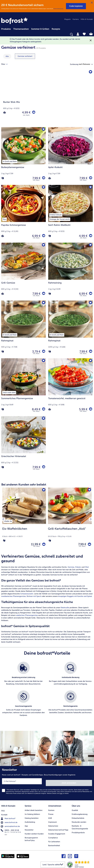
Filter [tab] (6, 64)
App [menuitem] (26, 825)
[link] (15, 21)
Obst (87, 568)
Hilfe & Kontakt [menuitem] (87, 19)
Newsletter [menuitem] (29, 828)
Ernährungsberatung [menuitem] (80, 813)
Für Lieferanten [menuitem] (54, 840)
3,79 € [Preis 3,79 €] (36, 351)
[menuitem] (6, 29)
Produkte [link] (6, 29)
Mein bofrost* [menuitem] (8, 817)
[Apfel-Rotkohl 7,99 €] (70, 156)
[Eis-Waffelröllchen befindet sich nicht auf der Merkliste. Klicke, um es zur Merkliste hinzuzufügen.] (43, 490)
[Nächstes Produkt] (90, 520)
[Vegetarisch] (3, 178)
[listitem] (8, 521)
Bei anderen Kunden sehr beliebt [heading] (24, 484)
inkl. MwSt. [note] (37, 547)
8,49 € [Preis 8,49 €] (36, 409)
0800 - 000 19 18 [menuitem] (10, 828)
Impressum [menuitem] (53, 821)
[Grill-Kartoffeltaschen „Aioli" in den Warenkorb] (89, 545)
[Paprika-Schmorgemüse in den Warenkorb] (43, 236)
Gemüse (71, 568)
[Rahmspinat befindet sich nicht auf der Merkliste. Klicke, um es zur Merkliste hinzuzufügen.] (43, 303)
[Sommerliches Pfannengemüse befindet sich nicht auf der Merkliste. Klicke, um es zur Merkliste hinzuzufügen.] (43, 361)
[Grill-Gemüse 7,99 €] (23, 272)
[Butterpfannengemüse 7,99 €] (23, 156)
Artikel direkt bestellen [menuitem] (34, 809)
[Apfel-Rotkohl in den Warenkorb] (90, 178)
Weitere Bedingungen (58, 9)
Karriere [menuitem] (76, 19)
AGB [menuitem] (50, 817)
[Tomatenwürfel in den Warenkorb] (90, 409)
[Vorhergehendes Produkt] (4, 520)
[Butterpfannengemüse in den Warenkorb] (43, 178)
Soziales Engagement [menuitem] (57, 832)
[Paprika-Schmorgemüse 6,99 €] (23, 214)
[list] (47, 693)
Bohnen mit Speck (34, 597)
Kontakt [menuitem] (4, 813)
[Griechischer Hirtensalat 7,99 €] (23, 445)
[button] (76, 6)
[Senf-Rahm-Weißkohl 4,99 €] (70, 214)
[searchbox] (3, 34)
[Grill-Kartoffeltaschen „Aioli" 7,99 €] (70, 520)
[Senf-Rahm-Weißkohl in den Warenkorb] (90, 236)
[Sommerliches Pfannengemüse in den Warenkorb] (43, 409)
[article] (47, 600)
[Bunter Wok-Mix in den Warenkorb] (33, 112)
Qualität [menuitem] (75, 809)
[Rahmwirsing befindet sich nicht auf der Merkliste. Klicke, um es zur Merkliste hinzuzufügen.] (90, 245)
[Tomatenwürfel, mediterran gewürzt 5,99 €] (70, 387)
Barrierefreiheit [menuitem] (54, 844)
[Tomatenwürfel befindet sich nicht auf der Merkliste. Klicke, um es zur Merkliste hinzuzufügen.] (90, 361)
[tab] (78, 34)
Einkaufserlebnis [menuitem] (78, 817)
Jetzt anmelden (69, 782)
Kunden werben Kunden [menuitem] (34, 832)
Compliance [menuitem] (53, 836)
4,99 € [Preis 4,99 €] (26, 112)
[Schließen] (92, 3)
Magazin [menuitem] (67, 19)
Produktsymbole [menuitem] (78, 831)
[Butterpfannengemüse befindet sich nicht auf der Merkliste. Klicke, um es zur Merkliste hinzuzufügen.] (43, 130)
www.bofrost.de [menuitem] (9, 821)
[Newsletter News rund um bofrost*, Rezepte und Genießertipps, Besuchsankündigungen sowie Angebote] (47, 783)
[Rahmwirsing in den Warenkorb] (90, 294)
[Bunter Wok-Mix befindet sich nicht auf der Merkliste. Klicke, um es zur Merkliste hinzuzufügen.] (90, 72)
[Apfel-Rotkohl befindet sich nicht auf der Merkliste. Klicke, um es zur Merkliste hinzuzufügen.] (90, 130)
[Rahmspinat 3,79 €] (23, 329)
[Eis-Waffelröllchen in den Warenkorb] (43, 545)
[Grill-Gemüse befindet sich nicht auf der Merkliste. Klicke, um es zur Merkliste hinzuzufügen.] (43, 245)
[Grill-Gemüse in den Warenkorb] (43, 294)
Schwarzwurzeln (27, 595)
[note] (24, 534)
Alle (7, 56)
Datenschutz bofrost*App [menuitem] (58, 828)
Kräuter (78, 568)
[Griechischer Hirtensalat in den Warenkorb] (43, 467)
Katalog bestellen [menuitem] (32, 817)
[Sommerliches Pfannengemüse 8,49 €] (23, 387)
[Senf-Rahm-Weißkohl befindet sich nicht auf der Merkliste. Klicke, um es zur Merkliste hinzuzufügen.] (90, 188)
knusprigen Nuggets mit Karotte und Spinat (75, 597)
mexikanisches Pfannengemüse (13, 597)
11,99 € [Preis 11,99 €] (34, 545)
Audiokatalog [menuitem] (30, 821)
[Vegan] (5, 112)
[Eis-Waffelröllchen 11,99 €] (24, 520)
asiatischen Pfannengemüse (27, 616)
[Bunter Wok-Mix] (47, 98)
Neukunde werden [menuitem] (79, 821)
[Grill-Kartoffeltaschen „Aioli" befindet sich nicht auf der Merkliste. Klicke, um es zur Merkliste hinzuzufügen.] (89, 490)
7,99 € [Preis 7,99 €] (36, 178)
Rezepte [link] (56, 29)
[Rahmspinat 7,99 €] (70, 329)
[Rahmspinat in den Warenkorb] (43, 352)
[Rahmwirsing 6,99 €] (70, 272)
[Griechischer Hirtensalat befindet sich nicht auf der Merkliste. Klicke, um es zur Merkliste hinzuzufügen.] (43, 419)
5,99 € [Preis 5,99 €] (83, 409)
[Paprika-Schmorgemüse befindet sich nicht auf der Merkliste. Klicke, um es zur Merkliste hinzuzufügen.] (43, 188)
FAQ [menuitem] (3, 809)
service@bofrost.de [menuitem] (11, 824)
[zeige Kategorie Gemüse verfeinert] (25, 56)
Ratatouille (65, 609)
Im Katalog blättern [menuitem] (32, 813)
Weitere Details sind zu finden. (58, 793)
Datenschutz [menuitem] (53, 825)
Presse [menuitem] (51, 813)
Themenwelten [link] (21, 29)
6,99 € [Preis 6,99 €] (36, 236)
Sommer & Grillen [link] (40, 29)
